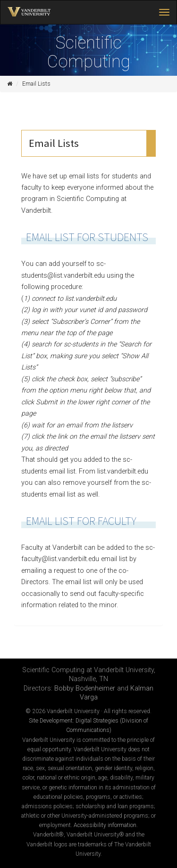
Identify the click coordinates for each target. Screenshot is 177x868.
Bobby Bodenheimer (85, 688)
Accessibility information (105, 825)
